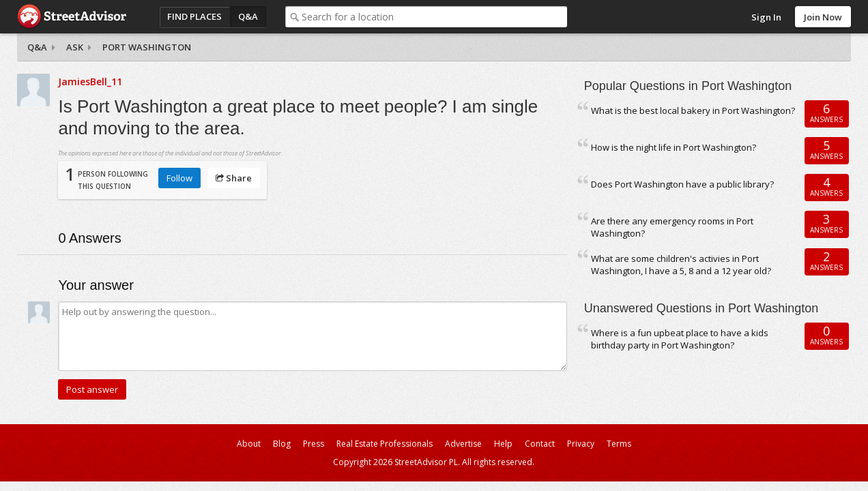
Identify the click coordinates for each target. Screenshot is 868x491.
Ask (75, 47)
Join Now (823, 17)
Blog (282, 444)
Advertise (463, 444)
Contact (540, 444)
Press (314, 444)
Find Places (194, 16)
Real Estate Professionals (385, 444)
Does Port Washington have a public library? (682, 184)
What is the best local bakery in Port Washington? (693, 110)
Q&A (248, 16)
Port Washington (147, 47)
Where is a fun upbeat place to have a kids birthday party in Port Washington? (680, 339)
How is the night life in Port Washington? (674, 147)
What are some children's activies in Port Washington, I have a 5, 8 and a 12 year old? (681, 265)
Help (503, 444)
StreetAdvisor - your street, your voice (72, 17)
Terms (619, 444)
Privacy (581, 444)
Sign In (766, 17)
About (249, 444)
